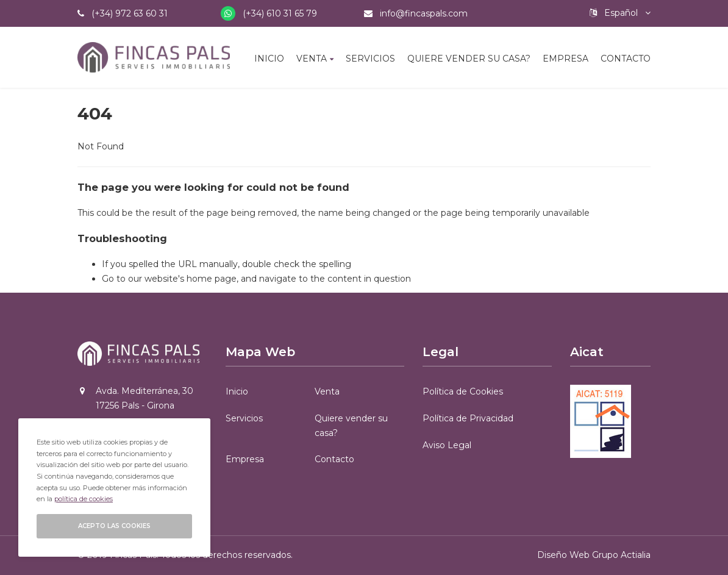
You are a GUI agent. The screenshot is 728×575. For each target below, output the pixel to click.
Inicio (269, 59)
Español (620, 13)
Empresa (566, 59)
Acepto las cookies (114, 526)
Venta (312, 59)
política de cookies (84, 499)
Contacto (626, 59)
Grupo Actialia (621, 555)
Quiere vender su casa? (469, 59)
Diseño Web (563, 555)
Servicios (370, 59)
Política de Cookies (463, 391)
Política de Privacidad (468, 418)
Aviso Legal (447, 445)
